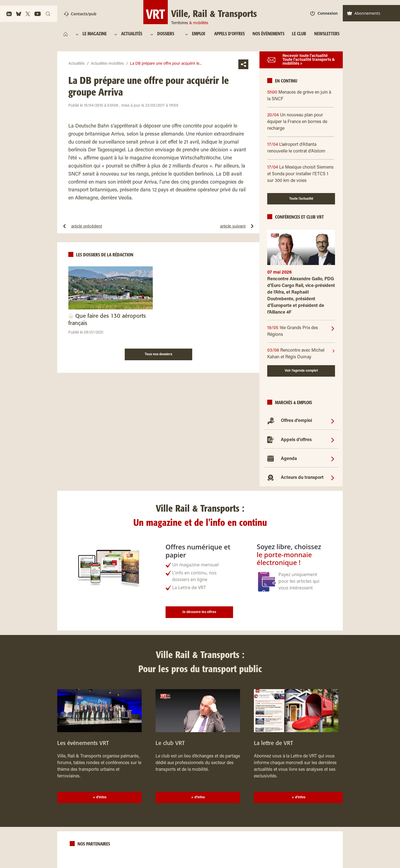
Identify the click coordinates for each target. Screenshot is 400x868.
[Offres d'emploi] (333, 421)
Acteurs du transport (302, 478)
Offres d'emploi (296, 421)
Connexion (324, 13)
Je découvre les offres (199, 612)
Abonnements (364, 13)
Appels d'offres (296, 440)
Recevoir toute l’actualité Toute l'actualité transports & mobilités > (309, 60)
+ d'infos (100, 797)
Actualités (77, 64)
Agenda (289, 459)
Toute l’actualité (301, 199)
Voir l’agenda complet (301, 371)
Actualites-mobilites (107, 64)
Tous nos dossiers (158, 354)
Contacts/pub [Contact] (80, 14)
